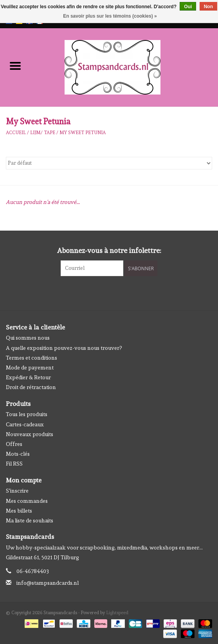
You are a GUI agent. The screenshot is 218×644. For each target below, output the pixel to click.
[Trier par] (109, 163)
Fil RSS (14, 464)
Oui (188, 7)
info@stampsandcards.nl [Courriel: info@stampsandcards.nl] (48, 583)
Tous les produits (27, 414)
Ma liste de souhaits (30, 520)
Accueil (16, 133)
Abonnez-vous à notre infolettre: (109, 250)
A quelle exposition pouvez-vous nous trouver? (64, 348)
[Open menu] (15, 65)
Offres (14, 444)
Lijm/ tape (43, 133)
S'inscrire (17, 491)
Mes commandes (27, 501)
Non (208, 7)
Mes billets (19, 511)
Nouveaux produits (30, 434)
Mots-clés (18, 454)
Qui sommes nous (28, 338)
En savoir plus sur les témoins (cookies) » (110, 16)
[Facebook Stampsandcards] (102, 292)
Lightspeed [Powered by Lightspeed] (117, 613)
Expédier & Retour (28, 377)
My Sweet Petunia (83, 133)
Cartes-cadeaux (25, 424)
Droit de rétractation (31, 387)
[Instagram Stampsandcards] (116, 292)
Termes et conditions (32, 358)
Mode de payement (30, 367)
